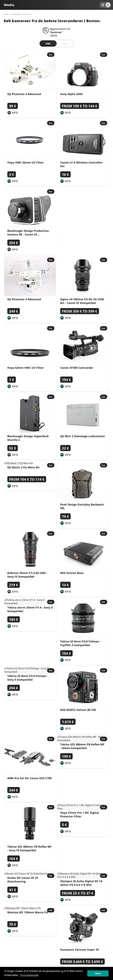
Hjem (6, 14)
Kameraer (16, 14)
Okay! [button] (98, 973)
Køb (48, 44)
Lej (65, 44)
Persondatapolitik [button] (29, 975)
